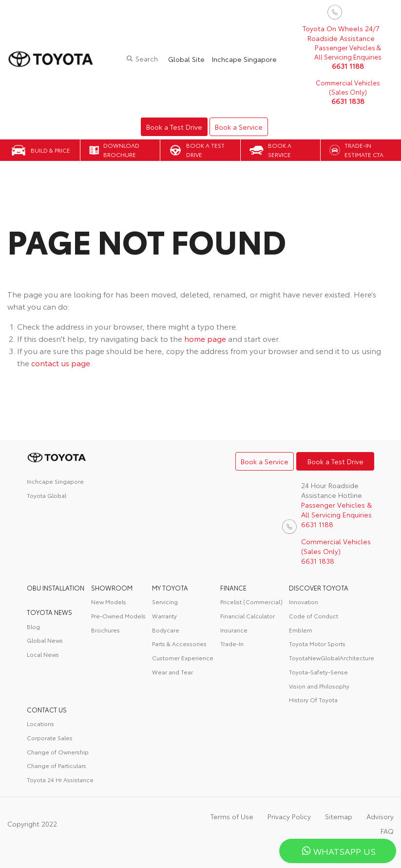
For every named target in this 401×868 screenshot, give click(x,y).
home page (205, 338)
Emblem (301, 630)
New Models (109, 602)
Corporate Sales (50, 738)
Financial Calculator (248, 616)
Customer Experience (183, 658)
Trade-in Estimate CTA (364, 150)
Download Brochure (121, 150)
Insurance (234, 630)
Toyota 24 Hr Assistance (60, 779)
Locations (40, 723)
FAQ (387, 831)
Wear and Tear (172, 672)
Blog (33, 626)
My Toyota (170, 588)
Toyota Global (47, 495)
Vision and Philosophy (319, 686)
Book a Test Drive (174, 127)
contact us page (61, 363)
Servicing (165, 602)
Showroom (112, 588)
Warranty (164, 616)
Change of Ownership (58, 752)
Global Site (186, 59)
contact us (47, 710)
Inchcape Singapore (244, 59)
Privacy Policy (289, 816)
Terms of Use (232, 816)
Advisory (380, 816)
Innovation (304, 602)
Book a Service (239, 127)
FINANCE (233, 588)
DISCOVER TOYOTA (319, 588)
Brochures (105, 630)
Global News (45, 640)
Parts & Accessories (179, 643)
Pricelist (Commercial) (251, 602)
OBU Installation (56, 588)
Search (147, 59)
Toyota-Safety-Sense (318, 672)
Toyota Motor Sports (317, 643)
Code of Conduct (314, 616)
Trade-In (232, 643)
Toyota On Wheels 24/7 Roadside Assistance (341, 33)
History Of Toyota (313, 700)
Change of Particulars (57, 765)
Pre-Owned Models (118, 616)
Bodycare (166, 630)
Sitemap (339, 816)
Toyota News (49, 612)
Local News (43, 654)
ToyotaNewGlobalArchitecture (332, 658)
